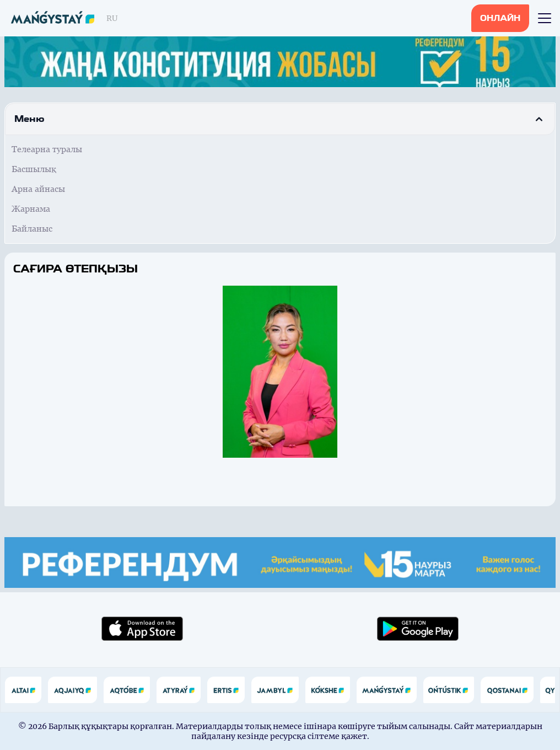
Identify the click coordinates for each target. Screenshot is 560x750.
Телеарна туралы (47, 149)
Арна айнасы (38, 189)
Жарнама (31, 209)
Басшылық (34, 169)
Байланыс (32, 229)
